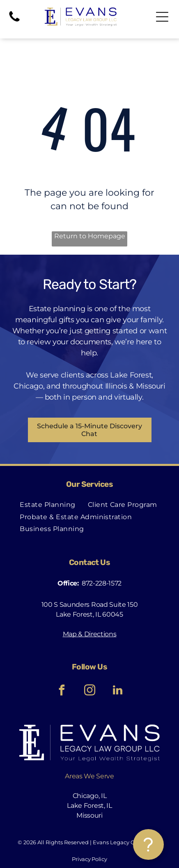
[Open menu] (162, 17)
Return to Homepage (90, 236)
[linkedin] (117, 691)
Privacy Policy (89, 859)
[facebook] (62, 691)
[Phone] (14, 21)
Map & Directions (90, 634)
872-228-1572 (102, 583)
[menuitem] (47, 505)
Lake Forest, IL (89, 806)
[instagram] (89, 691)
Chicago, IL (89, 796)
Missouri (89, 815)
